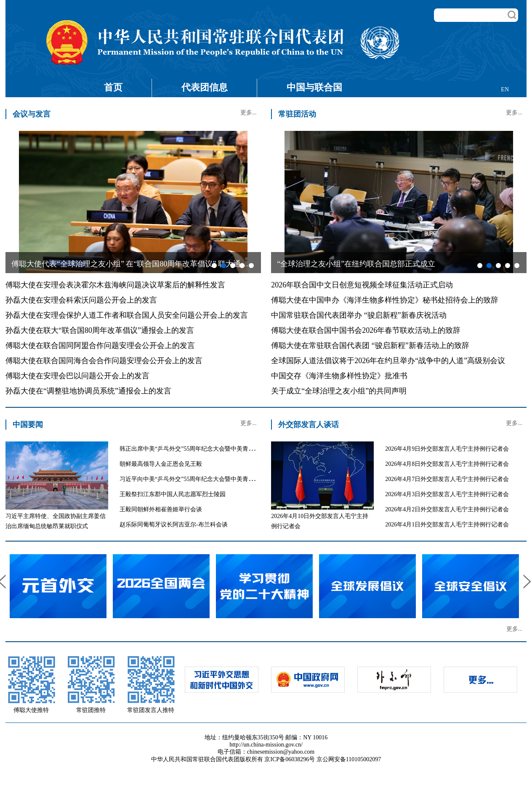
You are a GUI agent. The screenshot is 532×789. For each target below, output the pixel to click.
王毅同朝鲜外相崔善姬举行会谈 (161, 509)
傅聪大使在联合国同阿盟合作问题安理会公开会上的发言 (100, 345)
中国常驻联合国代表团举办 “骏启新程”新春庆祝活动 (359, 315)
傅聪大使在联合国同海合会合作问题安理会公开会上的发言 (104, 361)
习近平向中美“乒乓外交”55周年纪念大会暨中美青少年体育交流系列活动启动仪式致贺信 (234, 479)
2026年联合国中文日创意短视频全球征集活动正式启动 (362, 285)
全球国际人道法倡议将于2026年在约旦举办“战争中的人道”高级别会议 (388, 361)
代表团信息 (205, 87)
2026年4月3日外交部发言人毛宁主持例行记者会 (447, 494)
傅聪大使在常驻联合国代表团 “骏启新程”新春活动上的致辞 (370, 345)
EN (505, 89)
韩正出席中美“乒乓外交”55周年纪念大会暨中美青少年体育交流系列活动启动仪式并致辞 (234, 449)
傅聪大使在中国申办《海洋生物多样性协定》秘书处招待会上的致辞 (385, 300)
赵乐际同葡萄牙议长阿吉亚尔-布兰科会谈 (174, 525)
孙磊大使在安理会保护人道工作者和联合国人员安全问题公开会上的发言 (127, 315)
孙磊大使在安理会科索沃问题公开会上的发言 (81, 300)
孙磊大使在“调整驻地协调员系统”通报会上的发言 (88, 391)
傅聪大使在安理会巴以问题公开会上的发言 (77, 376)
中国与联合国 (314, 87)
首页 (113, 87)
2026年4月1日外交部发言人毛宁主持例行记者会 (447, 525)
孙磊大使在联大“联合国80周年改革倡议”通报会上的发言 (100, 330)
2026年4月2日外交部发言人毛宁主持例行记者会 (447, 509)
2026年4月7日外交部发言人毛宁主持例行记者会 (447, 479)
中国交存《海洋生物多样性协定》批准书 (339, 376)
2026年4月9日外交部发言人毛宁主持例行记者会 (447, 449)
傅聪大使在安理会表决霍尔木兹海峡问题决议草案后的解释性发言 (115, 285)
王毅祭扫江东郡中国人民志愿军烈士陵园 (173, 494)
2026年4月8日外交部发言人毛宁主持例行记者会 (447, 464)
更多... (249, 113)
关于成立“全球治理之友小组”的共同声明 (339, 391)
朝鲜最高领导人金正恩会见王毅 (161, 464)
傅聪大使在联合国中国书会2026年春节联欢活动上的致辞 (366, 330)
